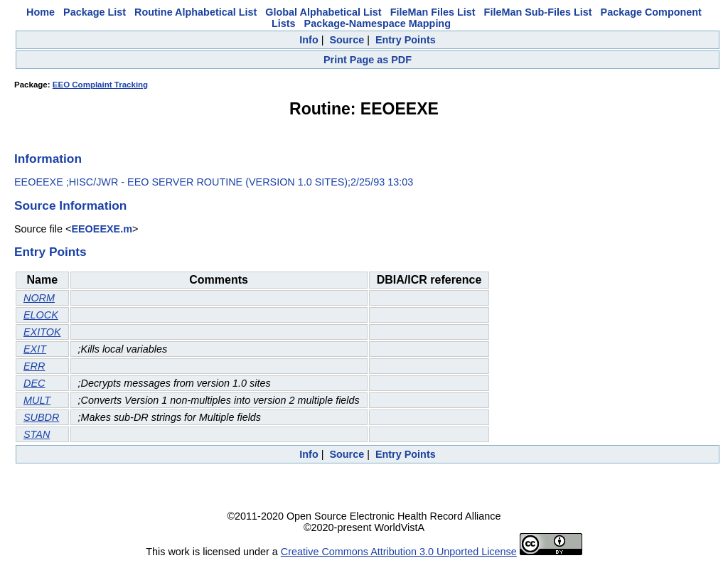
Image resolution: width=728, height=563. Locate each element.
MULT (37, 400)
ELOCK (41, 315)
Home (41, 12)
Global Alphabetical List (323, 12)
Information (48, 159)
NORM (39, 298)
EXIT (35, 349)
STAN (37, 434)
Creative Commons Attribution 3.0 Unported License (399, 552)
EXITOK (42, 332)
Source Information (70, 205)
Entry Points (406, 40)
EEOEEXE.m (102, 229)
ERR (34, 366)
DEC (34, 383)
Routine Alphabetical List (196, 12)
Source (347, 40)
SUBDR (41, 417)
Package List (95, 12)
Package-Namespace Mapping (378, 23)
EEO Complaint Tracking (100, 85)
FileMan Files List (433, 12)
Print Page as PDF (368, 60)
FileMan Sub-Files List (538, 12)
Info (309, 40)
